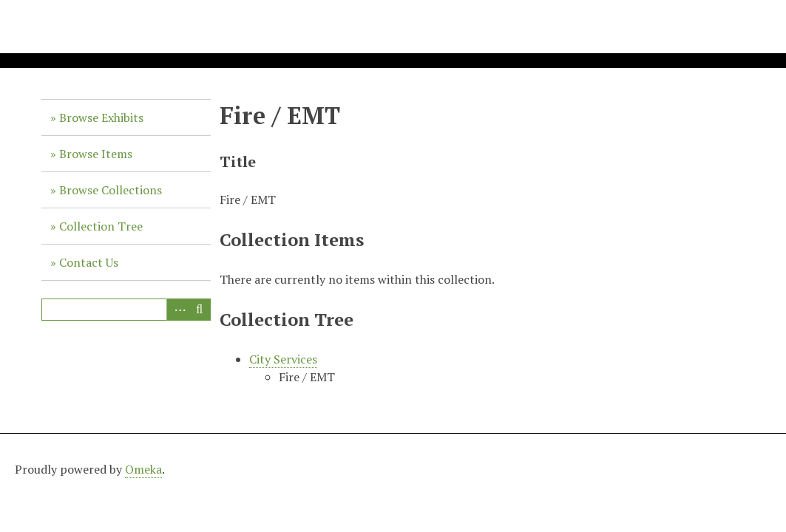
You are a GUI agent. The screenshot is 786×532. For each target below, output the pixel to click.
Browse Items (96, 154)
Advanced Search (177, 310)
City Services (283, 359)
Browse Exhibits (101, 117)
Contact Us (89, 262)
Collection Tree (101, 226)
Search (200, 310)
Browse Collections (111, 190)
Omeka (143, 469)
